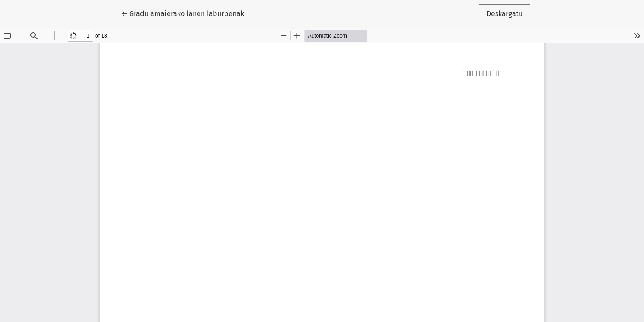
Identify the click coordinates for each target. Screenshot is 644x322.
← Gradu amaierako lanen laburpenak (183, 13)
